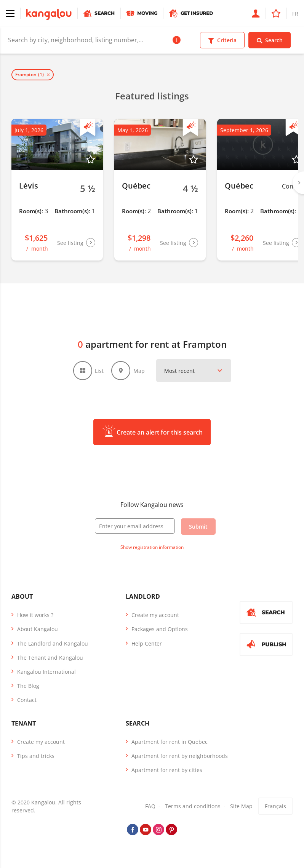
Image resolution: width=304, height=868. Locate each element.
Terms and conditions (193, 806)
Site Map (241, 806)
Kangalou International (46, 672)
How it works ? (35, 615)
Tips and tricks (36, 756)
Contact (27, 700)
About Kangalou (38, 629)
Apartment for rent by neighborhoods (180, 756)
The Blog (28, 686)
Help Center (147, 643)
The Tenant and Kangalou (50, 658)
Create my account (155, 615)
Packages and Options (160, 629)
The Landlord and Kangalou (53, 643)
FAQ (150, 806)
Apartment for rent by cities (167, 770)
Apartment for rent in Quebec (170, 742)
